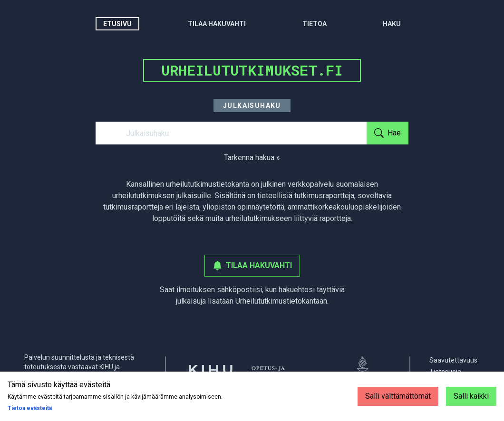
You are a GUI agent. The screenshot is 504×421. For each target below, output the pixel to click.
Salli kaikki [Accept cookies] (471, 396)
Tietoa (315, 24)
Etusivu (117, 24)
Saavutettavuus (453, 360)
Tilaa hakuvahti (217, 24)
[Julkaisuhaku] (231, 133)
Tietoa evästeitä (30, 408)
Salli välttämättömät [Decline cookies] (398, 396)
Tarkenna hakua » (252, 158)
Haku (392, 24)
